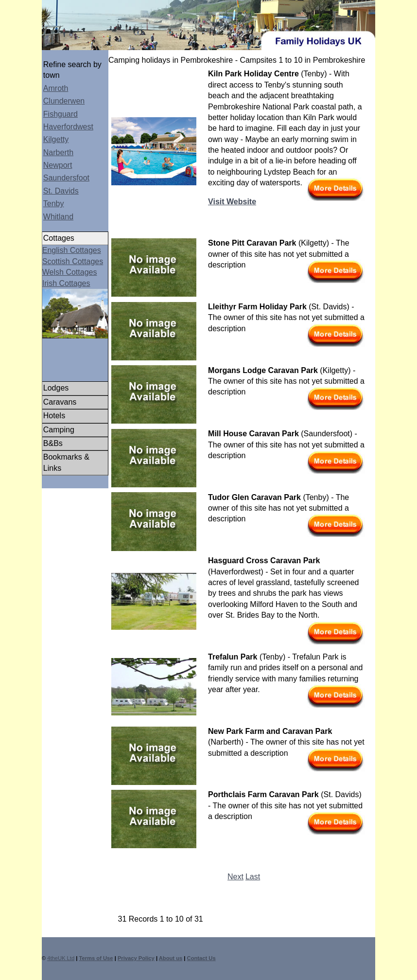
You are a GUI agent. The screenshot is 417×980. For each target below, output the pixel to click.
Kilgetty (56, 139)
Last (253, 877)
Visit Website (232, 202)
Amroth (56, 88)
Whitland (58, 217)
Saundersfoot (66, 178)
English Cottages (72, 250)
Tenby (54, 204)
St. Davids (61, 191)
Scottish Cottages (73, 261)
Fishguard (61, 114)
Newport (58, 165)
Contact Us (201, 958)
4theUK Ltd (61, 958)
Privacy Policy (136, 958)
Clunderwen (64, 101)
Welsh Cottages (70, 272)
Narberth (58, 152)
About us (171, 958)
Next (235, 877)
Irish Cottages (66, 283)
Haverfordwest (68, 127)
